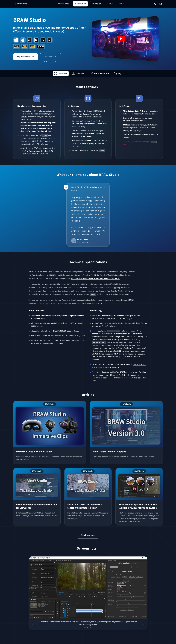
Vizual (122, 4)
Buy (118, 73)
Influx (110, 4)
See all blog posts (88, 535)
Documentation (100, 73)
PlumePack (97, 4)
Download (79, 73)
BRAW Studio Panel (121, 354)
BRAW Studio (80, 4)
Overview (60, 73)
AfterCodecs (63, 4)
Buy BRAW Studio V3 (26, 57)
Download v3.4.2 (51, 57)
